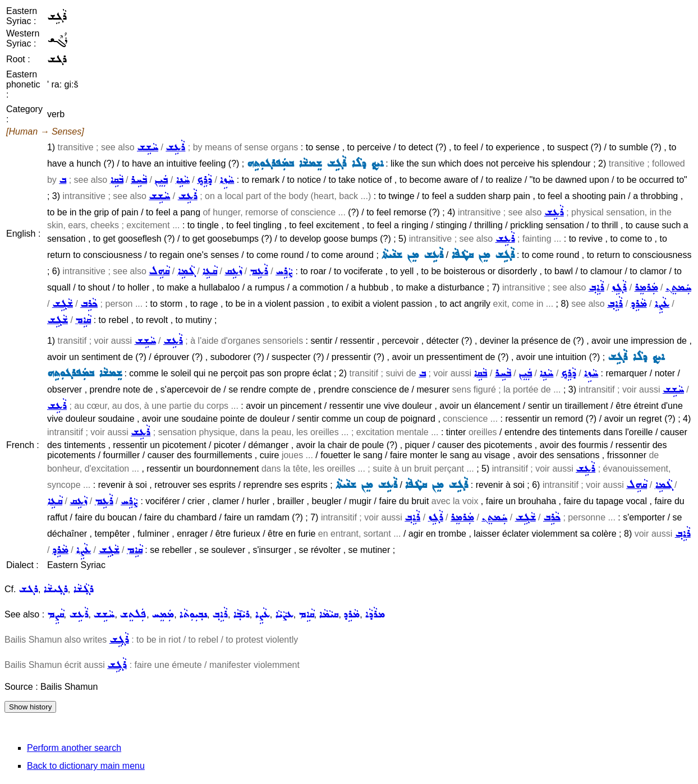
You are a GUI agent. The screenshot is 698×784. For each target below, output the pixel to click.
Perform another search (74, 748)
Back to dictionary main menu (86, 766)
